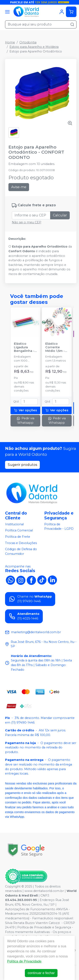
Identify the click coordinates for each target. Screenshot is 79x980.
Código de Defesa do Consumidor (21, 551)
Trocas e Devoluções (21, 543)
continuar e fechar (41, 973)
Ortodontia (28, 42)
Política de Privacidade (24, 961)
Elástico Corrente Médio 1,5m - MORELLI (55, 347)
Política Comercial (19, 531)
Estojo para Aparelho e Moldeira (34, 47)
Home (10, 42)
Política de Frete (18, 537)
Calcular (60, 215)
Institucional (14, 524)
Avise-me (19, 187)
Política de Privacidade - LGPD (59, 527)
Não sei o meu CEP (27, 222)
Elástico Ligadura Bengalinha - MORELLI (24, 347)
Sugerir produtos (22, 465)
